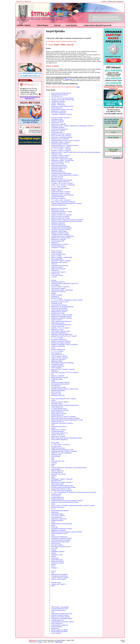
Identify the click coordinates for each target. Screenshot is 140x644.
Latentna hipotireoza (57, 497)
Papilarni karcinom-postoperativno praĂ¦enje (65, 502)
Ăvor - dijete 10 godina (59, 187)
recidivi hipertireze (57, 132)
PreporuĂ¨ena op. (57, 298)
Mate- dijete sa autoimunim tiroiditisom (63, 202)
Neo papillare (55, 285)
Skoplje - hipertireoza (58, 103)
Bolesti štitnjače (43, 25)
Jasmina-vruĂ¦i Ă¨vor (58, 435)
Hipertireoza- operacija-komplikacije (62, 307)
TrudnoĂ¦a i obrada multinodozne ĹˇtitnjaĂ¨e (65, 175)
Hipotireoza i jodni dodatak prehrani (62, 106)
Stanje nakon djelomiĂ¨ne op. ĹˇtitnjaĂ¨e (64, 399)
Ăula (53, 509)
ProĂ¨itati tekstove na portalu (60, 216)
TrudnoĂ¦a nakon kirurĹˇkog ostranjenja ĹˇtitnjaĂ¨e (67, 500)
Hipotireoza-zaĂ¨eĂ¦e (58, 395)
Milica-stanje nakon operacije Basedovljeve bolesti (67, 438)
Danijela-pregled (56, 494)
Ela (52, 374)
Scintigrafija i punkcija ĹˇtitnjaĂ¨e (62, 538)
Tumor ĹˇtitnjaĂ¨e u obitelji (60, 578)
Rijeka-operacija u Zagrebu (59, 377)
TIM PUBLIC (59, 642)
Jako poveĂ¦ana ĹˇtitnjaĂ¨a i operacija (63, 369)
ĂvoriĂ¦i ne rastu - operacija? (61, 200)
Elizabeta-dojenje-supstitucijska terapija (63, 487)
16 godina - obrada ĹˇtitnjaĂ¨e (60, 155)
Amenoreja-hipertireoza (58, 610)
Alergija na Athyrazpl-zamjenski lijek (63, 100)
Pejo (53, 459)
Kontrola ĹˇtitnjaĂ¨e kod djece (61, 118)
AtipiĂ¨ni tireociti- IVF (58, 213)
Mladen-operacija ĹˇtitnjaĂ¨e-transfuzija (64, 417)
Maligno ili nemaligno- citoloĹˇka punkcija (64, 344)
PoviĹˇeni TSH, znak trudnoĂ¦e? (61, 136)
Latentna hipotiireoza (58, 366)
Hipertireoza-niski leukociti (60, 208)
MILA (53, 586)
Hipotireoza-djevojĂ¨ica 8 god (60, 218)
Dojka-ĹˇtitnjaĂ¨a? (57, 190)
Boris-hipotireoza (57, 353)
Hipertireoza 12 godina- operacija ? (62, 482)
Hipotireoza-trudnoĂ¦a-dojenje (60, 617)
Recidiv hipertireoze (57, 412)
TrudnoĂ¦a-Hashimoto (58, 172)
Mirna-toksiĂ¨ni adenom (59, 413)
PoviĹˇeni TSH (56, 392)
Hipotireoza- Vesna (57, 555)
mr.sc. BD (54, 548)
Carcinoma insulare (57, 275)
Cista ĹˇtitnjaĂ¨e (56, 633)
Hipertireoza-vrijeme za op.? (60, 302)
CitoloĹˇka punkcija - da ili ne (60, 162)
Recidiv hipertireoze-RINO (59, 630)
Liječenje (57, 25)
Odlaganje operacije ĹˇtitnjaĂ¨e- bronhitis (64, 451)
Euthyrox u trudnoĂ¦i (58, 376)
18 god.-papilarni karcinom (59, 310)
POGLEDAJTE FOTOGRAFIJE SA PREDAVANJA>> (30, 98)
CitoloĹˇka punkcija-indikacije (61, 226)
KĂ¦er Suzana (55, 274)
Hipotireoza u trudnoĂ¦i (58, 292)
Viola (53, 535)
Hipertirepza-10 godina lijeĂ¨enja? (62, 613)
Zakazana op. (55, 296)
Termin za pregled (57, 295)
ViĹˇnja (54, 571)
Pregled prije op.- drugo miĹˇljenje (62, 315)
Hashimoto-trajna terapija (59, 231)
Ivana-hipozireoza (57, 472)
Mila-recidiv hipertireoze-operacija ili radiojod (65, 418)
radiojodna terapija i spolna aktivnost (62, 195)
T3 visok (54, 277)
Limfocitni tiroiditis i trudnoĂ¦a (61, 192)
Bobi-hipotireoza (56, 481)
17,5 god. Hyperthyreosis (59, 408)
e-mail (40, 642)
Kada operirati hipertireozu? (60, 157)
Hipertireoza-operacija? (58, 269)
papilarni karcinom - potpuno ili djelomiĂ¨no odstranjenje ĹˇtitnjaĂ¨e (72, 126)
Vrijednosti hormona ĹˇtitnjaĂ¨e (61, 147)
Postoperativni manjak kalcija (60, 542)
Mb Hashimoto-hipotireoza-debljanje (62, 363)
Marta (53, 477)
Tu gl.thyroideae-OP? (58, 241)
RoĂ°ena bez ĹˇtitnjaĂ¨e (59, 579)
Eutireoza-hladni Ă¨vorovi (59, 533)
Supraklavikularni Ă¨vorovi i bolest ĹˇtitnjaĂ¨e (66, 140)
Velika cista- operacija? (58, 359)
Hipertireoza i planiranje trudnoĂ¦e (62, 137)
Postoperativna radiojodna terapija (62, 618)
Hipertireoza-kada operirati (59, 262)
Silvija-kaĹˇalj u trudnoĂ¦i (59, 308)
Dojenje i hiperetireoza (58, 349)
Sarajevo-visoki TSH (58, 326)
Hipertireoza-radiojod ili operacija (62, 318)
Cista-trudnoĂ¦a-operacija (59, 305)
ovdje (78, 87)
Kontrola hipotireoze (57, 246)
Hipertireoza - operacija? (59, 111)
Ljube (53, 381)
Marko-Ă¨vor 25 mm (58, 164)
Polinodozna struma (57, 364)
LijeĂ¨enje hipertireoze (58, 254)
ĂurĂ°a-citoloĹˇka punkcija (60, 444)
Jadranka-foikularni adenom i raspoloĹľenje (65, 389)
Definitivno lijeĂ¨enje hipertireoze (62, 334)
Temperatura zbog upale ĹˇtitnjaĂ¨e (62, 423)
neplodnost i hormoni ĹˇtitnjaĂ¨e (61, 134)
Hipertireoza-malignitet (58, 198)
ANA (53, 566)
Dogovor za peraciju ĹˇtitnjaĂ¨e (61, 341)
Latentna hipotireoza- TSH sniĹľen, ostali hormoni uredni (69, 468)
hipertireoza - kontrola (58, 131)
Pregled (54, 293)
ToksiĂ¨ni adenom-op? (58, 225)
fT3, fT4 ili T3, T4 (57, 96)
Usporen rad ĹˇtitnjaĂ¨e (59, 272)
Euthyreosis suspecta (58, 563)
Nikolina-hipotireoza (58, 499)
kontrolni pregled (56, 627)
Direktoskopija (56, 456)
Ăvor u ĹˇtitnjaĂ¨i (57, 338)
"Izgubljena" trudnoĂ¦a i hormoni (61, 114)
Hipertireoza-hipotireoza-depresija (62, 180)
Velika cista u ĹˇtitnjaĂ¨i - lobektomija (63, 185)
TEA (53, 573)
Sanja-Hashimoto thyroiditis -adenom (63, 622)
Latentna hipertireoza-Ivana (60, 609)
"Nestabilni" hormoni (58, 127)
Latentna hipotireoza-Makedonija (61, 173)
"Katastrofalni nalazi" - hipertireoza (62, 290)
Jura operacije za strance (59, 387)
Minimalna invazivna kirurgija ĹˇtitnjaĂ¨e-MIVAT (67, 532)
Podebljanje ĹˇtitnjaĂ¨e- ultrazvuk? (62, 479)
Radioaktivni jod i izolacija (59, 95)
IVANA (54, 556)
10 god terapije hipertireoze (60, 129)
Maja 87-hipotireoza (57, 471)
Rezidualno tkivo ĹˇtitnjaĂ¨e (60, 139)
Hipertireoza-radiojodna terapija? (61, 316)
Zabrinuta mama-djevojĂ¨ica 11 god (62, 450)
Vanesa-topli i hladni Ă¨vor (59, 433)
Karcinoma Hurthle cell (58, 168)
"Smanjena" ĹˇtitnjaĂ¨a (58, 247)
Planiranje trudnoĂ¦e (57, 561)
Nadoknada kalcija (57, 379)
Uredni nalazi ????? (57, 122)
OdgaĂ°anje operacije (58, 448)
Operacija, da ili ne (57, 178)
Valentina (54, 463)
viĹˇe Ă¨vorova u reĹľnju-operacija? (62, 98)
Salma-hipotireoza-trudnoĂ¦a (60, 410)
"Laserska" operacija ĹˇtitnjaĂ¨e (61, 229)
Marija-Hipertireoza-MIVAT (60, 511)
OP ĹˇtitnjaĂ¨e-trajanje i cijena (61, 331)
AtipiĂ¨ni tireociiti (57, 267)
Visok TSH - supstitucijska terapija (62, 159)
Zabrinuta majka (56, 394)
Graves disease (56, 496)
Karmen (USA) (56, 582)
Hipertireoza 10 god (57, 329)
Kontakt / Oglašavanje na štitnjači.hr (113, 1)
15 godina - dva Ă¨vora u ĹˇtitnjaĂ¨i (62, 183)
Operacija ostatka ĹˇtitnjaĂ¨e (60, 402)
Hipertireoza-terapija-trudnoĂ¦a (61, 343)
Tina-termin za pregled (58, 288)
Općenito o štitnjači (24, 25)
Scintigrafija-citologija (58, 101)
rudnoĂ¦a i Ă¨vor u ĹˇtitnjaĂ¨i (60, 328)
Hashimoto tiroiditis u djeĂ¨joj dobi (62, 485)
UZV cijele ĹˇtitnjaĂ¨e (58, 515)
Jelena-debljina (56, 469)
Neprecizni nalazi (57, 154)
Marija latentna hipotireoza (59, 439)
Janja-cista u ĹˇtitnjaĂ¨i (58, 436)
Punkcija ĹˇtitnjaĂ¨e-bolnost (60, 615)
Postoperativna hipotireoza (59, 537)
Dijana (53, 428)
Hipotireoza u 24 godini (58, 430)
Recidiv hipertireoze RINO (59, 631)
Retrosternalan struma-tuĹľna (60, 384)
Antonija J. (55, 568)
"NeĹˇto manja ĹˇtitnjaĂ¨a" (60, 356)
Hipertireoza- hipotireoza (59, 519)
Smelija (54, 553)
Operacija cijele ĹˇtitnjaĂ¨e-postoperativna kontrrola (67, 220)
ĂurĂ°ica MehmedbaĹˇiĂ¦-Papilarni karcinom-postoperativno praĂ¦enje (74, 492)
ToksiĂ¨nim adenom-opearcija (60, 382)
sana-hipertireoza (56, 517)
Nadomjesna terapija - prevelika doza (62, 160)
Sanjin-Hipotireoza (57, 560)
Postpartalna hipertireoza (59, 165)
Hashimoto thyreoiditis (58, 390)
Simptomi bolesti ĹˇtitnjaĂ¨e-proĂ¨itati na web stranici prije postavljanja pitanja (76, 152)
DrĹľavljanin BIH (57, 259)
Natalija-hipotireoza (57, 415)
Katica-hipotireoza (57, 623)
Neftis (53, 522)
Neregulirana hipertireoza (59, 339)
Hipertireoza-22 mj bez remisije (61, 238)
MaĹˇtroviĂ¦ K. (56, 543)
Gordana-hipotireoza (57, 431)
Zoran (53, 348)
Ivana (53, 504)
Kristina (54, 280)
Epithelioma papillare (58, 551)
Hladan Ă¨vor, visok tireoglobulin (61, 453)
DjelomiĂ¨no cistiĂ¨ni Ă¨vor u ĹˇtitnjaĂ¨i (64, 336)
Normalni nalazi (56, 446)
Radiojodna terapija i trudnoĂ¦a (61, 142)
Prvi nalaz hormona (57, 177)
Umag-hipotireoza (57, 108)
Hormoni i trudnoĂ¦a (58, 121)
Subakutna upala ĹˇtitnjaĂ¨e (60, 144)
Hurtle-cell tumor (57, 251)
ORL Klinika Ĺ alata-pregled (60, 607)
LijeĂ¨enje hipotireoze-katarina (61, 540)
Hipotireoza (55, 243)
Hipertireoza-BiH (57, 170)
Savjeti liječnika (71, 25)
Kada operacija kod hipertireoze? (61, 93)
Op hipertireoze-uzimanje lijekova (62, 228)
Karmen (54, 550)
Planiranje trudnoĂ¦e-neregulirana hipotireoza (65, 405)
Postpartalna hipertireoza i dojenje (62, 211)
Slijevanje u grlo (56, 454)
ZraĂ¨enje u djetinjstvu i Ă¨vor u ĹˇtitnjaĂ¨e (65, 372)
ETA (53, 466)
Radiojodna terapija (57, 514)
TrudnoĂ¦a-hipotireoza (58, 282)
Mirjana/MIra (55, 443)
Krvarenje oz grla (57, 303)
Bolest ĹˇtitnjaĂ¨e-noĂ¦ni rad (60, 182)
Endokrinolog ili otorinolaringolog (62, 524)
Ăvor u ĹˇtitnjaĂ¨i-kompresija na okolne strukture (67, 300)
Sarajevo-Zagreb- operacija (59, 358)
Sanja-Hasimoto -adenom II (60, 625)
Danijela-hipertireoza (58, 507)
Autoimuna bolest (57, 404)
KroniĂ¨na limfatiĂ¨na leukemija (61, 215)
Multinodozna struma (58, 323)
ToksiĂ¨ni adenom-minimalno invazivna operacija (66, 221)
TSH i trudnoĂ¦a (56, 368)
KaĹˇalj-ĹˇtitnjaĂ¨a (57, 545)
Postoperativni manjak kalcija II (61, 546)
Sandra (53, 400)
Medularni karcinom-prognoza (60, 188)
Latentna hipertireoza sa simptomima (62, 236)
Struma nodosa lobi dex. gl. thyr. (61, 489)
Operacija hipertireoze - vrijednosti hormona (65, 145)
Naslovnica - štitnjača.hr (24, 1)
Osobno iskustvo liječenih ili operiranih (98, 25)
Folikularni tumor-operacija (60, 265)
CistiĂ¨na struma (56, 252)
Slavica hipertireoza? (58, 484)
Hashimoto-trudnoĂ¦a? (58, 223)
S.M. (53, 425)
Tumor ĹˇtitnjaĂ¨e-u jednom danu (62, 257)
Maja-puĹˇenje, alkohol (58, 474)
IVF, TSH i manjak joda (59, 113)
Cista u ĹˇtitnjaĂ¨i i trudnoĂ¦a (60, 287)
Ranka (53, 464)
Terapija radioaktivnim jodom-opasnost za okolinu (66, 203)
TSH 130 (54, 264)
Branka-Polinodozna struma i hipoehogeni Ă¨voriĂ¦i (67, 420)
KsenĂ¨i (54, 476)
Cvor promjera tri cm (58, 354)
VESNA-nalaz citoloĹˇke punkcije (62, 490)
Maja (53, 458)
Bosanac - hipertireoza (58, 104)
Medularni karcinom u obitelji (60, 193)
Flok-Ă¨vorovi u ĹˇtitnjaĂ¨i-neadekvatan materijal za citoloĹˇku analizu (73, 505)
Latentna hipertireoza (58, 197)
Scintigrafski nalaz (57, 119)
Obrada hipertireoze (57, 520)
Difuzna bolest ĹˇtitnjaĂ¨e (59, 311)
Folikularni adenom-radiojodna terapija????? (65, 283)
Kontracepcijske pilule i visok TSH (62, 109)
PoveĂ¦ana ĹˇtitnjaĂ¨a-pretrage (61, 261)
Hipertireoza (55, 628)
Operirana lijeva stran (58, 461)
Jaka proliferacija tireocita (59, 167)
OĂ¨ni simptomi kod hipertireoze (61, 321)
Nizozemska (55, 270)
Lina (53, 612)
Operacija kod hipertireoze (59, 333)
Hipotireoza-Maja (57, 361)
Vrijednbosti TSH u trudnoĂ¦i (60, 234)
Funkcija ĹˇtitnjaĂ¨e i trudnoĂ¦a (61, 150)
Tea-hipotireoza (56, 386)
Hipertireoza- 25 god (58, 210)
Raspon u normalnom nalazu (60, 233)
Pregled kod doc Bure (58, 313)
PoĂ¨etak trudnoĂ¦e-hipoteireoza (61, 325)
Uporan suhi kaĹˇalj (57, 421)
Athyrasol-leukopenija (58, 346)
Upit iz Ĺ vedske (56, 256)
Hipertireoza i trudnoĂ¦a (59, 124)
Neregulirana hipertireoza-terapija (61, 529)
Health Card (68, 79)
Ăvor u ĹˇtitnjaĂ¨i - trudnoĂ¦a (61, 149)
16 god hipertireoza (57, 407)
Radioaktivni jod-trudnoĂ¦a (60, 574)
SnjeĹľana (54, 527)
